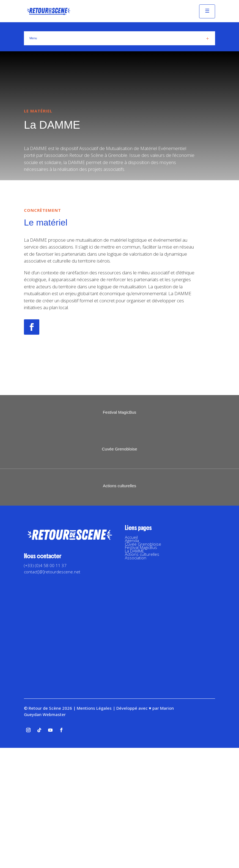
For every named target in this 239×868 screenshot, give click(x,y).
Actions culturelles (142, 674)
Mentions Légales (94, 828)
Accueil (131, 657)
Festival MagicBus (141, 667)
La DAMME (134, 671)
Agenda (132, 661)
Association (136, 678)
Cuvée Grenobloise (143, 664)
